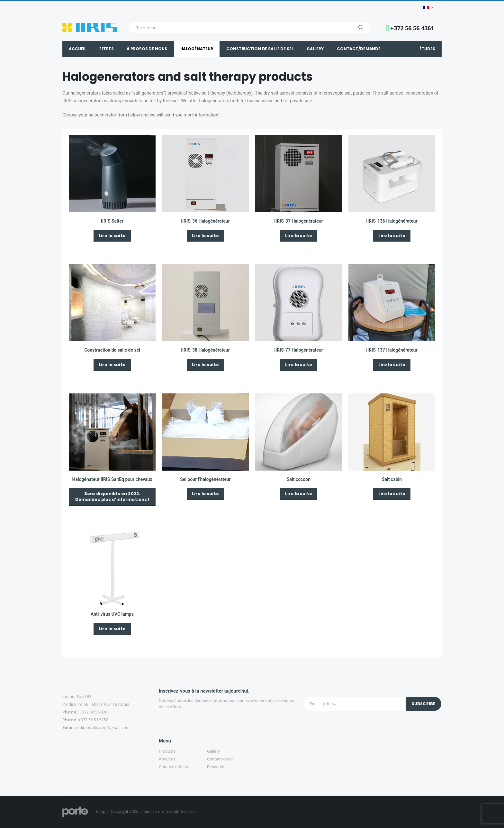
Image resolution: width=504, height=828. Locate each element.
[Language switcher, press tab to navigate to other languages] (428, 8)
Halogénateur (197, 49)
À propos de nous (147, 49)
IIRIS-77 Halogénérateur (298, 350)
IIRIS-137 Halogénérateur (392, 350)
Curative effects (173, 767)
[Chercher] (361, 28)
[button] (112, 236)
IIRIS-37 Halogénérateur (298, 221)
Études (427, 49)
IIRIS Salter (112, 221)
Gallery (315, 49)
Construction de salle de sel (260, 49)
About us (167, 759)
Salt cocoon (299, 479)
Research (216, 767)
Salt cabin (392, 479)
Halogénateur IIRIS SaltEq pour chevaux (112, 479)
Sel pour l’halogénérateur (205, 479)
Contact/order (220, 759)
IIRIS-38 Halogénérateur (205, 350)
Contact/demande (359, 49)
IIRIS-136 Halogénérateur (392, 221)
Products (167, 751)
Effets (106, 49)
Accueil (77, 49)
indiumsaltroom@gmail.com (103, 727)
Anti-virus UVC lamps (112, 614)
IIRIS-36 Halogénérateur (205, 221)
